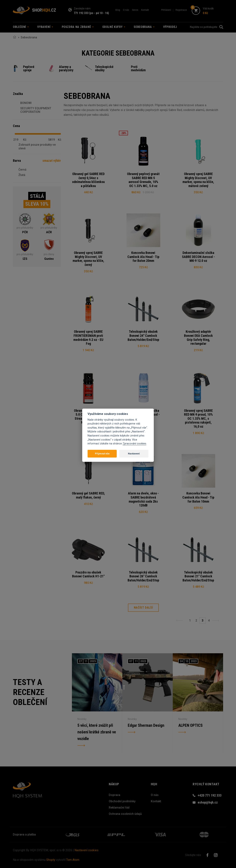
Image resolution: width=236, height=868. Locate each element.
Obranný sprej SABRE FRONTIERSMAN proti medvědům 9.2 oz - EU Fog (88, 338)
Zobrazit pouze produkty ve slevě (37, 146)
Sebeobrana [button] (144, 27)
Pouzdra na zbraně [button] (78, 27)
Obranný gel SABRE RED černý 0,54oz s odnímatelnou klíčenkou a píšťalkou (88, 180)
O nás (126, 10)
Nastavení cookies (86, 850)
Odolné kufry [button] (114, 27)
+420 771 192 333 (210, 795)
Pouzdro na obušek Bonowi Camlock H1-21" (88, 574)
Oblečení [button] (21, 27)
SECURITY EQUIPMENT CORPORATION (36, 110)
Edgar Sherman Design (146, 725)
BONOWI (26, 103)
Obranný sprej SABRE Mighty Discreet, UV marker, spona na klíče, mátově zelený (198, 180)
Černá (22, 170)
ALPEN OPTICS (190, 725)
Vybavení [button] (45, 27)
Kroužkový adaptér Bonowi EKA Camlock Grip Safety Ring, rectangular (198, 338)
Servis (135, 10)
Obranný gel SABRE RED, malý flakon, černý (88, 495)
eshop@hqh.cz (208, 803)
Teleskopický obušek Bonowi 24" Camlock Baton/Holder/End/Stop (143, 335)
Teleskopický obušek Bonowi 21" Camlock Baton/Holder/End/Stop (198, 576)
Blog (118, 10)
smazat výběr (52, 161)
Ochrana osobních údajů (125, 814)
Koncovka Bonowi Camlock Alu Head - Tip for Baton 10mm (198, 497)
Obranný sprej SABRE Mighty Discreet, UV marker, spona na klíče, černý (88, 259)
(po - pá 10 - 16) (99, 13)
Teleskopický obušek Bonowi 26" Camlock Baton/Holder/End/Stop (143, 576)
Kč (25, 140)
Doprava (114, 795)
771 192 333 (81, 13)
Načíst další (143, 608)
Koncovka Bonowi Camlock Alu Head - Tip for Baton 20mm (143, 257)
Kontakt (145, 10)
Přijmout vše (102, 454)
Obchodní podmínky (122, 801)
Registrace (181, 10)
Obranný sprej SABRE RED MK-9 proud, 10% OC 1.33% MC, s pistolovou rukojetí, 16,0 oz (198, 418)
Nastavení (134, 454)
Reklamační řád (119, 808)
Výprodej (170, 27)
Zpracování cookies (134, 444)
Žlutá (22, 175)
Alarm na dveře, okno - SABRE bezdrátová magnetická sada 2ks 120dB (143, 499)
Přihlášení (166, 10)
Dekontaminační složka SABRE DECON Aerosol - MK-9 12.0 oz (198, 257)
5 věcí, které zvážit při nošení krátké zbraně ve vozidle (97, 732)
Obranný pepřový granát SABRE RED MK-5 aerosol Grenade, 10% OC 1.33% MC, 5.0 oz (143, 180)
